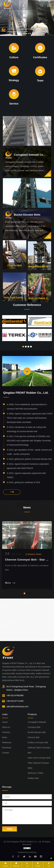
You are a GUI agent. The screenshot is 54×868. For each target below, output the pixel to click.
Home (5, 722)
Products (6, 732)
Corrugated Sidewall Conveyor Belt (37, 725)
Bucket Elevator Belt (40, 272)
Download (7, 748)
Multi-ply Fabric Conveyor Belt (39, 750)
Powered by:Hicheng (27, 852)
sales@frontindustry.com (17, 706)
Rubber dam (33, 778)
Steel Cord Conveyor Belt (15, 303)
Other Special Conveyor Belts (38, 765)
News (5, 737)
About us (6, 727)
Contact (6, 753)
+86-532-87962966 (15, 695)
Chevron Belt (15, 271)
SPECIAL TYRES (36, 773)
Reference (7, 742)
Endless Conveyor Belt (38, 742)
